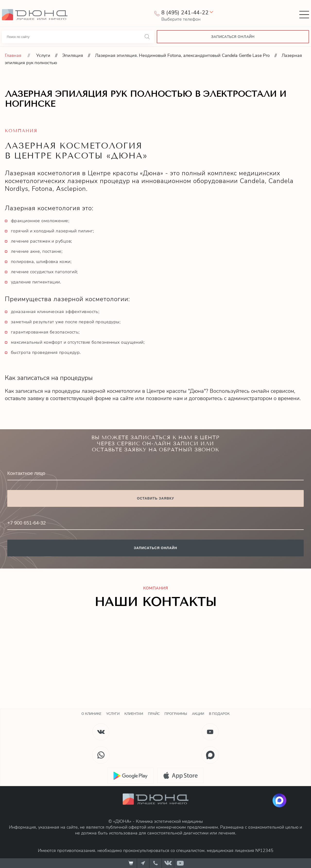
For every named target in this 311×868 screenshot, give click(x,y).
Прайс (154, 714)
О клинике (91, 714)
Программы (176, 714)
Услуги (43, 55)
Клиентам (134, 714)
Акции (198, 714)
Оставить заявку (156, 498)
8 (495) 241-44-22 (185, 13)
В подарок (219, 714)
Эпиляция (73, 55)
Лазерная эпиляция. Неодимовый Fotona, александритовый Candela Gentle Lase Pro (182, 55)
